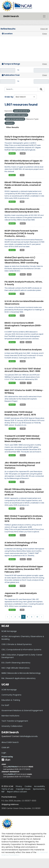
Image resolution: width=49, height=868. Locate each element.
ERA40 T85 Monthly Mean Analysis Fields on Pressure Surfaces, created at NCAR (24, 492)
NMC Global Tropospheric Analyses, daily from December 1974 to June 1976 (24, 519)
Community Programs (11, 695)
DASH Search (11, 16)
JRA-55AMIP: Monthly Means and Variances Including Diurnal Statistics (22, 465)
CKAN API (5, 748)
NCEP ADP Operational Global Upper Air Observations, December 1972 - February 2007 (24, 569)
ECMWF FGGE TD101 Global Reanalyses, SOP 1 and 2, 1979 (20, 413)
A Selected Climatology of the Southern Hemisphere (21, 544)
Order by (9, 97)
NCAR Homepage (9, 631)
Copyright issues (23, 789)
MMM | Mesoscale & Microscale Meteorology (21, 673)
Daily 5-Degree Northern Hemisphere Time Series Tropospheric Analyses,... (24, 138)
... (34, 616)
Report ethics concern (17, 792)
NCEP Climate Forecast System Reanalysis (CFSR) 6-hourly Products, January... (21, 233)
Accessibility (40, 786)
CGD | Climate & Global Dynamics (17, 644)
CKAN (6, 760)
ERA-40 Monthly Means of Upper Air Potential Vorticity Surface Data (24, 162)
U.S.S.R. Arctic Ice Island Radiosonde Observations (24, 303)
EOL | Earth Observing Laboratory (16, 663)
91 (37, 617)
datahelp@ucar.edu (29, 736)
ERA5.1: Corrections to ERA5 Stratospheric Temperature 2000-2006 (23, 326)
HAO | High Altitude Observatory (16, 668)
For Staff (5, 705)
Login (4, 753)
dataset (12, 153)
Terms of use (7, 789)
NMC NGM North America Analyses (23, 350)
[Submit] (41, 89)
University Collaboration (12, 726)
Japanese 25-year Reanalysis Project (21, 595)
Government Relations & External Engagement (22, 710)
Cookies (28, 786)
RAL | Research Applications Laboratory (19, 678)
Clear (45, 34)
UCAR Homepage (9, 690)
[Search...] (21, 89)
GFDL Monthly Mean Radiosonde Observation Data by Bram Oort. (22, 210)
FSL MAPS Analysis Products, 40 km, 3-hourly (24, 283)
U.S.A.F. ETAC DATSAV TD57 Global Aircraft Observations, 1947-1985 (23, 370)
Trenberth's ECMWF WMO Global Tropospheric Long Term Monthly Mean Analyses (22, 439)
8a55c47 (12, 774)
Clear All (44, 29)
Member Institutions (10, 716)
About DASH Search (10, 742)
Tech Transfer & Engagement (15, 721)
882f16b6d (13, 767)
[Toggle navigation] (44, 16)
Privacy (19, 786)
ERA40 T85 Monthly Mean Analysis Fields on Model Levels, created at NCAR (23, 185)
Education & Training (11, 700)
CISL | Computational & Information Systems (21, 650)
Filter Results (13, 127)
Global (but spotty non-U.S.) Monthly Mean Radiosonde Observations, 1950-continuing (21, 260)
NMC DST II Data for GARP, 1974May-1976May (24, 392)
